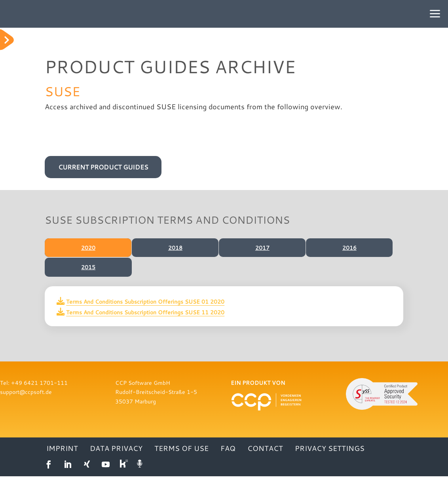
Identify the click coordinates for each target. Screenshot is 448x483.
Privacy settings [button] (330, 456)
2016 (349, 248)
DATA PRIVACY (116, 456)
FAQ (228, 456)
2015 (88, 270)
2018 (175, 248)
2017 (262, 248)
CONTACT (265, 456)
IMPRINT (62, 456)
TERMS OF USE (181, 456)
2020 (87, 248)
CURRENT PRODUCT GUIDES (103, 167)
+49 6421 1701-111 (39, 389)
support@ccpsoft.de (26, 398)
